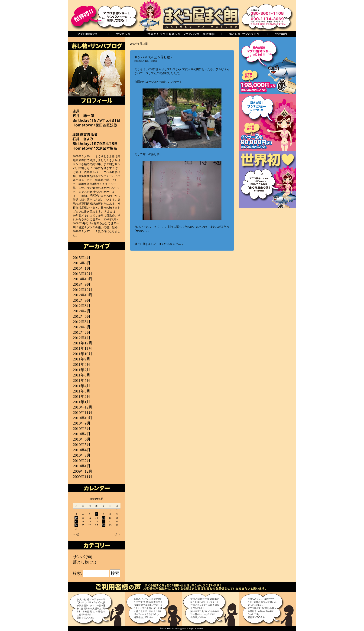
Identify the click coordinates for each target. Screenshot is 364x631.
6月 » (117, 535)
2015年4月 (82, 258)
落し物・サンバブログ (244, 34)
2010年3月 (82, 455)
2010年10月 (83, 418)
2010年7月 (82, 434)
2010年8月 (82, 429)
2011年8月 (82, 365)
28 (104, 525)
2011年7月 (82, 370)
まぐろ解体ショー (267, 66)
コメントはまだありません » (165, 244)
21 (104, 521)
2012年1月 (82, 338)
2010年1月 (82, 466)
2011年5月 (82, 381)
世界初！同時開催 (181, 34)
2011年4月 (82, 386)
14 (104, 518)
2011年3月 (82, 391)
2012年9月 (82, 300)
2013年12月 (83, 274)
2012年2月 (82, 332)
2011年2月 (82, 397)
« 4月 (76, 535)
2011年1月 (82, 402)
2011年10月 (83, 354)
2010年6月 (82, 439)
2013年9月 (82, 284)
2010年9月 (82, 423)
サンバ (79, 557)
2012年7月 (82, 311)
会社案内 (281, 34)
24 (76, 525)
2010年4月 (82, 450)
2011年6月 (82, 375)
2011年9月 (82, 359)
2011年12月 (83, 343)
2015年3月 (82, 263)
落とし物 (140, 244)
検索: (77, 574)
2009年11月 (83, 477)
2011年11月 (83, 348)
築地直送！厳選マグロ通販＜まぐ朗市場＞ (267, 236)
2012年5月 (82, 322)
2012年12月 (83, 290)
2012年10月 (83, 295)
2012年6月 (82, 316)
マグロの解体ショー (88, 34)
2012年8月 (82, 306)
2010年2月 (82, 461)
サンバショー (124, 34)
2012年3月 (82, 327)
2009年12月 (83, 471)
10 (76, 518)
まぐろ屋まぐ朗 (189, 16)
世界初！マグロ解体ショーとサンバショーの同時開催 (267, 179)
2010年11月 (83, 413)
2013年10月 (83, 279)
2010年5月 (82, 445)
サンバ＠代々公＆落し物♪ (153, 57)
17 (76, 521)
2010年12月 (83, 407)
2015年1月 (82, 268)
